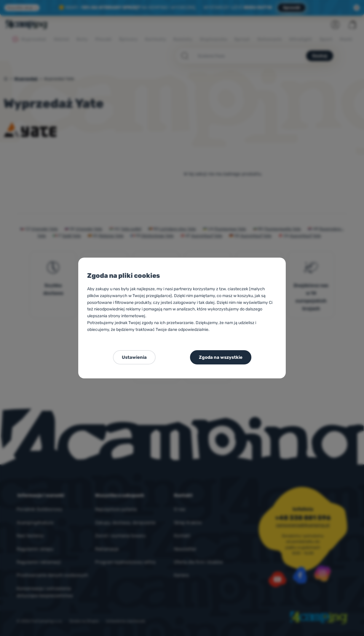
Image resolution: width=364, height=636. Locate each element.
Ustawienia (134, 357)
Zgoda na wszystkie (221, 357)
